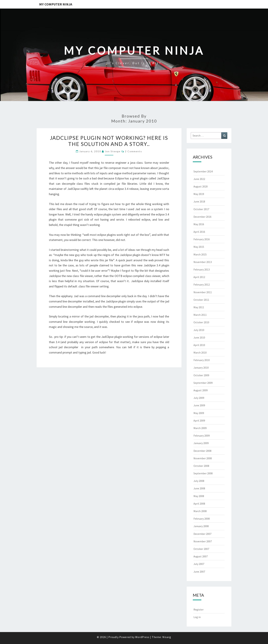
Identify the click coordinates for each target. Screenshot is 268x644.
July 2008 (199, 481)
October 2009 (201, 375)
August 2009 (201, 390)
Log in (197, 617)
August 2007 (201, 556)
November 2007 (203, 541)
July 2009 (199, 398)
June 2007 (199, 572)
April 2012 (199, 277)
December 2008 (202, 451)
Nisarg (167, 637)
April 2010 (199, 345)
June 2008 (199, 488)
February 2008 (202, 519)
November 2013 (203, 262)
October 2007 (201, 549)
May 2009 (199, 413)
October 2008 (201, 466)
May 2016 (199, 224)
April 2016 (199, 232)
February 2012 (202, 284)
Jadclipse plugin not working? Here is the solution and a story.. (109, 141)
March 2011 (200, 315)
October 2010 (201, 322)
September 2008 (203, 473)
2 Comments (133, 151)
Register (199, 609)
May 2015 (199, 247)
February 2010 (202, 360)
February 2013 (202, 269)
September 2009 (203, 383)
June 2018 (199, 201)
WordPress (142, 637)
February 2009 (202, 436)
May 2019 (199, 194)
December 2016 (202, 217)
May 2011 (199, 307)
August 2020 (201, 186)
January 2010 (201, 368)
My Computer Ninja (56, 4)
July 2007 (199, 564)
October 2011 (201, 300)
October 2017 (201, 209)
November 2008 (203, 458)
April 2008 (199, 504)
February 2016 (202, 239)
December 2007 (202, 534)
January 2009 (201, 443)
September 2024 (203, 171)
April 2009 (199, 421)
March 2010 (200, 352)
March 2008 (200, 511)
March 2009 (200, 428)
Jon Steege (113, 151)
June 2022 (199, 179)
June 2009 (199, 405)
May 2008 (199, 496)
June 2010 (199, 337)
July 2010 (199, 330)
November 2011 (203, 292)
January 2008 (201, 526)
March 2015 (200, 254)
